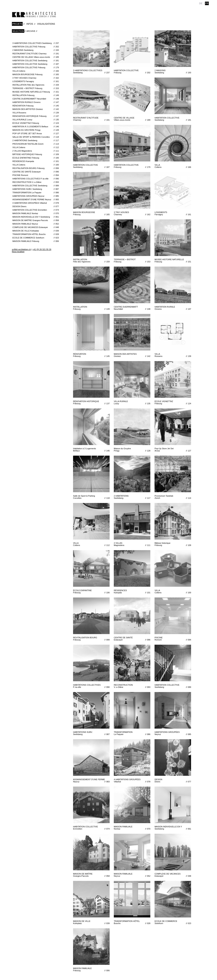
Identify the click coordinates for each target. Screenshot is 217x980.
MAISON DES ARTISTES (36, 109)
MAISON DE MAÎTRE (36, 220)
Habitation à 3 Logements (36, 127)
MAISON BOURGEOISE (36, 74)
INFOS (30, 24)
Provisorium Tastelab (36, 144)
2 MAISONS (36, 50)
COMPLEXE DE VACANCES (36, 227)
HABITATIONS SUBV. (36, 189)
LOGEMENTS (36, 81)
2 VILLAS (36, 151)
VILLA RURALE (36, 120)
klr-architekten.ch (34, 15)
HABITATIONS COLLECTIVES (36, 179)
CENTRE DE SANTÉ (36, 172)
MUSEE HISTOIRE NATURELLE (36, 92)
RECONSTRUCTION (36, 182)
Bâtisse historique (36, 154)
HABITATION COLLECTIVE (36, 47)
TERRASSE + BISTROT (36, 88)
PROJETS (17, 24)
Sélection (18, 31)
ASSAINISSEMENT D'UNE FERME (36, 199)
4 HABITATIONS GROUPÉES (36, 203)
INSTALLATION (36, 85)
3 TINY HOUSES (36, 78)
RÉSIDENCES (36, 161)
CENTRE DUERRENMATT (36, 99)
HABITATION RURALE (36, 102)
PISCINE (36, 175)
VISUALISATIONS (46, 24)
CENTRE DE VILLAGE (36, 57)
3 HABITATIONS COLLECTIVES (36, 43)
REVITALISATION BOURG (36, 168)
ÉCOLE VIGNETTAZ (36, 123)
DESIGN (36, 206)
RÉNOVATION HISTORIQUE (36, 116)
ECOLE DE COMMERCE (36, 238)
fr (207, 3)
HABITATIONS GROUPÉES (36, 196)
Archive (31, 31)
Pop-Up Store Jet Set (36, 133)
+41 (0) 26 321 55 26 (42, 249)
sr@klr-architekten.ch (21, 249)
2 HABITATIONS (36, 140)
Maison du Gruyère (36, 130)
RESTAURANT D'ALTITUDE (36, 54)
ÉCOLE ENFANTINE (36, 158)
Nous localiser (18, 252)
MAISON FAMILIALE (36, 213)
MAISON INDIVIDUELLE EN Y (36, 217)
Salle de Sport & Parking (36, 137)
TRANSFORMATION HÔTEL (36, 234)
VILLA (36, 71)
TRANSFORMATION (36, 193)
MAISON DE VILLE (36, 231)
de (201, 3)
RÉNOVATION (36, 106)
